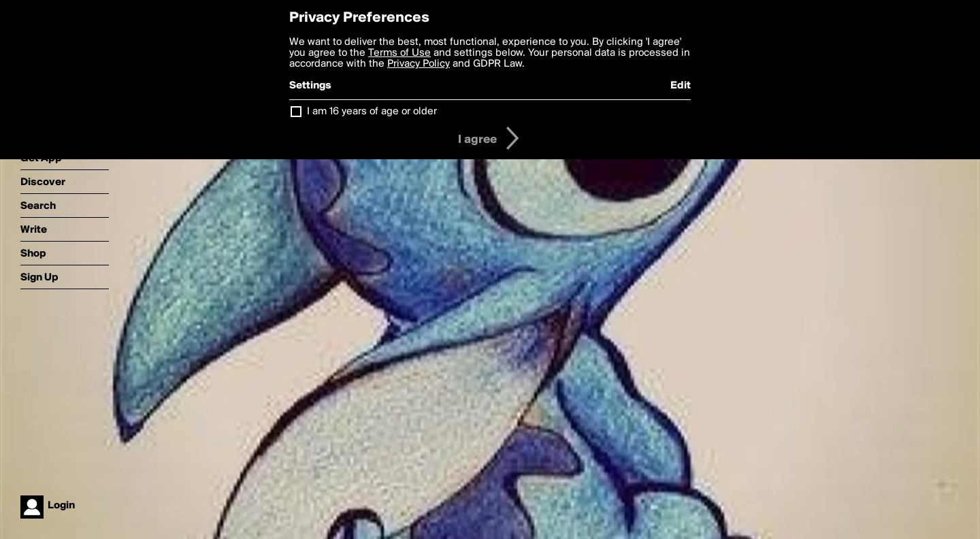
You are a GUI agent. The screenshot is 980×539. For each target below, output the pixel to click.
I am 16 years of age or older (372, 112)
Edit (681, 86)
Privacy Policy (419, 64)
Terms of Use (399, 53)
